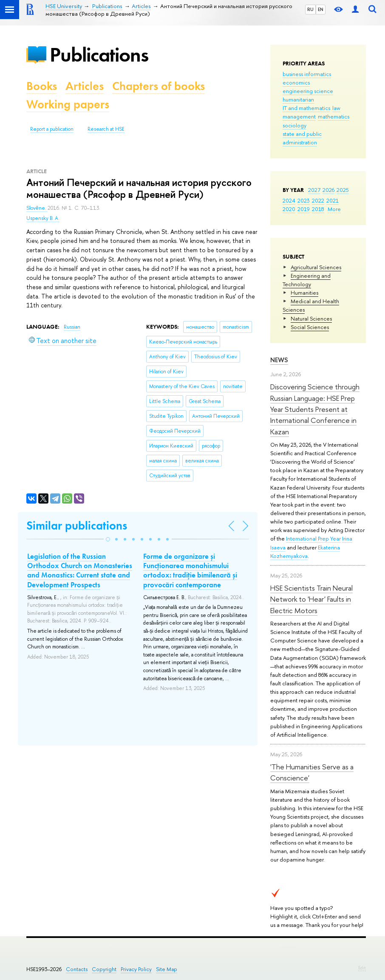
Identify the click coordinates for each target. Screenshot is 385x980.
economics (296, 82)
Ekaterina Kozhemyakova (305, 552)
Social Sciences (310, 327)
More (334, 209)
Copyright (104, 969)
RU (310, 9)
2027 (314, 190)
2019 (304, 209)
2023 (304, 200)
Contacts (77, 969)
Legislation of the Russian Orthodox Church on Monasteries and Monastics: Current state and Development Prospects (80, 570)
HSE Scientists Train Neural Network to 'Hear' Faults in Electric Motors (311, 599)
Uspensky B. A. (43, 218)
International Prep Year (313, 538)
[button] (108, 539)
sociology (294, 125)
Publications (99, 55)
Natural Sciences (311, 318)
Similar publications (77, 525)
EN (321, 9)
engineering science (308, 91)
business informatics (307, 74)
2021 (333, 200)
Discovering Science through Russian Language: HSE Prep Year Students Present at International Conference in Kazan (315, 409)
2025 (343, 190)
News (279, 360)
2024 (289, 200)
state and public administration (302, 138)
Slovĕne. (37, 208)
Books (42, 86)
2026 (328, 190)
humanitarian (298, 99)
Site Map (167, 969)
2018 (318, 209)
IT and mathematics (306, 108)
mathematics (334, 116)
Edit (362, 968)
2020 (289, 209)
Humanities (304, 293)
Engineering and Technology (307, 280)
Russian (72, 327)
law (336, 108)
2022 (318, 200)
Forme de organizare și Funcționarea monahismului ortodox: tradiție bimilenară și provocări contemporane (190, 570)
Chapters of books (159, 86)
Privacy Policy (136, 969)
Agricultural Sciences (316, 267)
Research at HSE (106, 129)
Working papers (68, 104)
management (299, 116)
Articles (85, 86)
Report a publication (52, 129)
